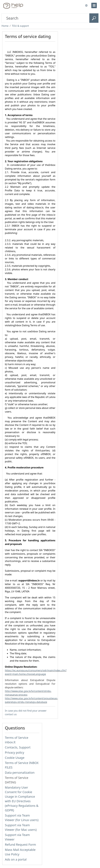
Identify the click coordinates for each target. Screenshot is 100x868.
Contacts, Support (18, 747)
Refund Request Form (20, 845)
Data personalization (20, 773)
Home (5, 26)
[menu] (94, 5)
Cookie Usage (15, 758)
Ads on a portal (16, 859)
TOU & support (20, 26)
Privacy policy (14, 752)
